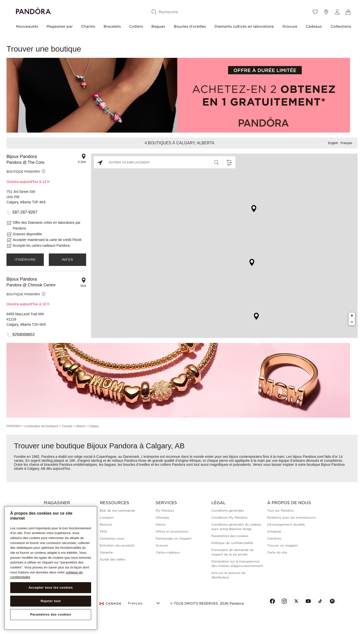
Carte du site (277, 552)
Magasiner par (60, 26)
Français (346, 143)
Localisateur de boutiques (41, 426)
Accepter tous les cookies (51, 588)
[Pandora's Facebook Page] (272, 601)
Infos (67, 260)
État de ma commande (118, 511)
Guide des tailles (113, 559)
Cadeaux (314, 26)
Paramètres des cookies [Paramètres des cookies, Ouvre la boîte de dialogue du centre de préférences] (51, 614)
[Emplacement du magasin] (326, 12)
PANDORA (14, 426)
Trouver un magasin (282, 545)
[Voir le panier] (348, 12)
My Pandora (165, 511)
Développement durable (286, 524)
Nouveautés (27, 26)
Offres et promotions (172, 531)
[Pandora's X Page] (296, 601)
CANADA (111, 603)
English (333, 143)
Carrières (274, 538)
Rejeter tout (51, 601)
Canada (67, 426)
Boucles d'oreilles (190, 26)
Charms (88, 26)
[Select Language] (145, 603)
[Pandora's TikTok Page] (320, 601)
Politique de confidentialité (232, 543)
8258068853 (24, 335)
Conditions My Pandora (229, 517)
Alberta (80, 426)
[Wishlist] (315, 12)
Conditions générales (228, 511)
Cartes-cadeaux (168, 552)
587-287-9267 (25, 212)
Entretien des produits (117, 545)
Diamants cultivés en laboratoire (244, 26)
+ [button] (352, 316)
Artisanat (274, 531)
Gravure (290, 26)
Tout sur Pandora (280, 511)
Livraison (107, 517)
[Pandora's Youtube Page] (308, 601)
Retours (106, 524)
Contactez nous (112, 538)
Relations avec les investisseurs (291, 517)
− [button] (352, 322)
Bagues (158, 26)
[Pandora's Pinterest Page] (332, 601)
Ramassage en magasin (174, 538)
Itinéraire (25, 260)
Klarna (160, 524)
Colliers (136, 26)
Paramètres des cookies (230, 536)
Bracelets (112, 26)
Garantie (106, 552)
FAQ (103, 531)
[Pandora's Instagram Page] (284, 601)
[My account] (337, 12)
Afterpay (163, 517)
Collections (341, 26)
